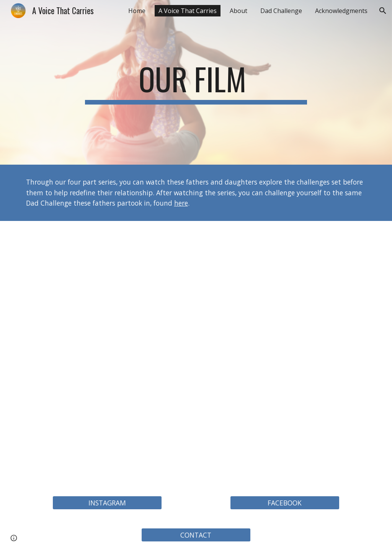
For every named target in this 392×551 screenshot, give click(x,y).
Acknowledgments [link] (341, 11)
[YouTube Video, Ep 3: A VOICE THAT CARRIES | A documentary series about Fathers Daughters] (107, 420)
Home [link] (137, 11)
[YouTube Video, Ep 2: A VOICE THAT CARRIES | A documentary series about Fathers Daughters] (285, 287)
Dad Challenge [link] (281, 11)
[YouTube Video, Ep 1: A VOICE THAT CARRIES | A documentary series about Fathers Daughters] (107, 287)
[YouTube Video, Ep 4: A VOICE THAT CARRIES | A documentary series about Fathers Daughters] (285, 420)
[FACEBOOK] (285, 503)
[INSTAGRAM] (107, 503)
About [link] (238, 11)
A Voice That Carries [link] (188, 11)
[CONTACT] (196, 535)
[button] (383, 11)
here (181, 203)
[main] (196, 82)
